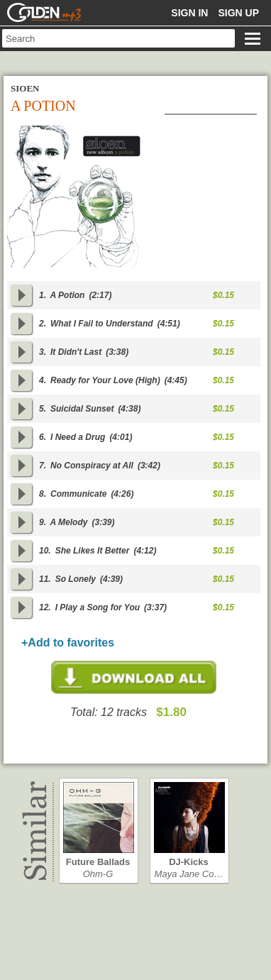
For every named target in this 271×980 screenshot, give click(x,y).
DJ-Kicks (189, 862)
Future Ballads (98, 862)
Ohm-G (98, 874)
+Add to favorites (68, 643)
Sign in (189, 13)
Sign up (238, 13)
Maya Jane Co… (189, 874)
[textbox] (118, 38)
